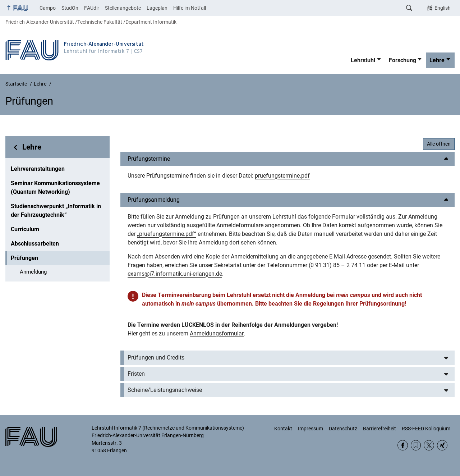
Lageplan (157, 8)
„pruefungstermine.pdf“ (167, 234)
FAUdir (92, 8)
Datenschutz (343, 429)
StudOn (70, 8)
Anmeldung (33, 272)
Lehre (437, 60)
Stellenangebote (123, 8)
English (443, 8)
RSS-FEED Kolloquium (426, 429)
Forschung (402, 60)
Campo (48, 8)
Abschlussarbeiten (35, 244)
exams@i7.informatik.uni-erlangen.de (175, 274)
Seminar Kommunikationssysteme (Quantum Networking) (55, 187)
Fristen (136, 374)
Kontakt (283, 429)
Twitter (429, 445)
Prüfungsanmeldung (154, 200)
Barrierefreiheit (379, 429)
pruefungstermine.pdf (282, 176)
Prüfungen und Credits (156, 358)
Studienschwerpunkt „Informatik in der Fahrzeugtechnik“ (56, 210)
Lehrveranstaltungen (38, 169)
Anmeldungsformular (217, 333)
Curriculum (25, 229)
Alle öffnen (439, 144)
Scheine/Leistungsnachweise (165, 390)
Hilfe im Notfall (190, 8)
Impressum (310, 429)
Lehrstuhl (363, 60)
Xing (442, 445)
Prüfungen (24, 258)
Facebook (403, 445)
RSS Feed (416, 445)
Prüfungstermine (149, 159)
